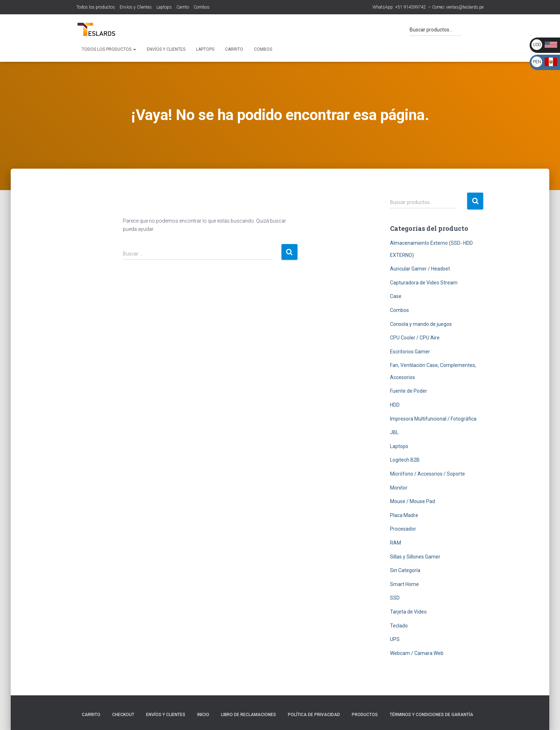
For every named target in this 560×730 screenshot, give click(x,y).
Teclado (399, 626)
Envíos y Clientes (136, 7)
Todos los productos (96, 7)
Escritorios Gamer (410, 352)
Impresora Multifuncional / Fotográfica (433, 419)
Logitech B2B (405, 460)
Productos (365, 715)
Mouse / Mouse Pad (412, 501)
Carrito (183, 7)
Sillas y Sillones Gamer (415, 557)
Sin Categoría (405, 570)
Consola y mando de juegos (421, 324)
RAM (396, 543)
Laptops (164, 7)
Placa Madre (404, 515)
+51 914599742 (411, 7)
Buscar (475, 201)
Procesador (403, 529)
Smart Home (404, 584)
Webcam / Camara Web (417, 653)
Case (396, 296)
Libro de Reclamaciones (249, 715)
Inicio (203, 715)
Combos (202, 7)
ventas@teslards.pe (465, 7)
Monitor (399, 488)
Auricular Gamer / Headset (420, 269)
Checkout (123, 715)
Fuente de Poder (409, 391)
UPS (395, 639)
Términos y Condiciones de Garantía (431, 715)
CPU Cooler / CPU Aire (415, 338)
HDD (395, 405)
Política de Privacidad (314, 715)
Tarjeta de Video (408, 612)
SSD (395, 598)
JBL (394, 432)
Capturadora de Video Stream (424, 283)
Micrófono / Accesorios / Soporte (427, 474)
